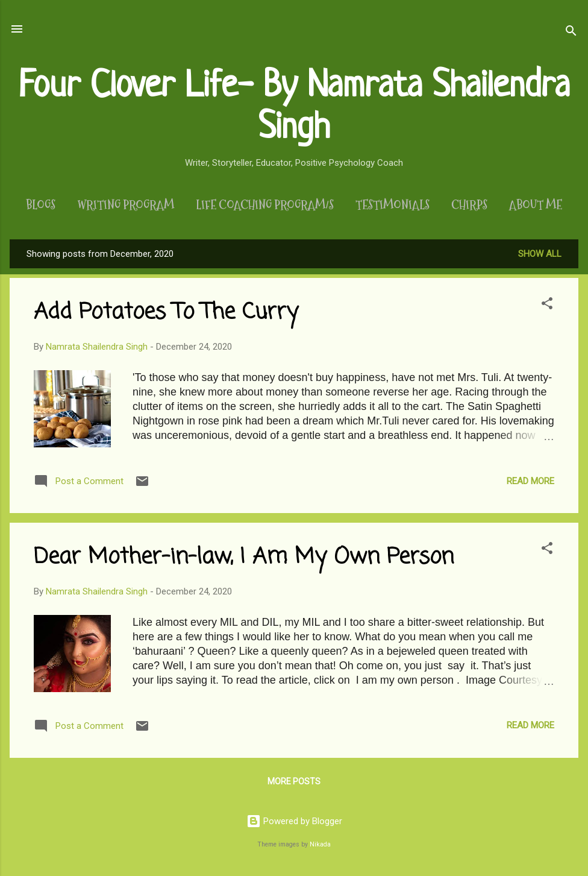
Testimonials (393, 205)
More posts (294, 781)
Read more (530, 481)
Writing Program (126, 205)
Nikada (320, 844)
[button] (547, 305)
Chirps (469, 205)
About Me (536, 205)
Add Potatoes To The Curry (166, 313)
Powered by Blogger (294, 821)
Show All (540, 254)
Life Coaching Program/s (265, 205)
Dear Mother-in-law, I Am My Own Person (244, 557)
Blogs (41, 205)
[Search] (571, 33)
